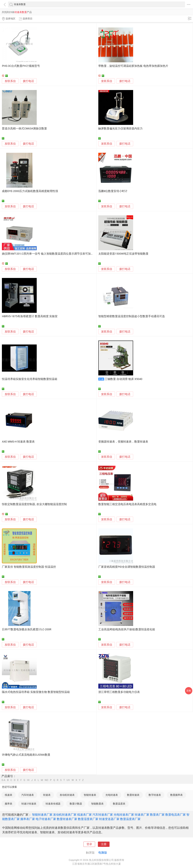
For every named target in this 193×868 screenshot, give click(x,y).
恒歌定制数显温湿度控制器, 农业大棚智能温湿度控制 (34, 504)
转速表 (47, 795)
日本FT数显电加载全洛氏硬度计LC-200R (27, 629)
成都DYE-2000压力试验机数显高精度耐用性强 (30, 191)
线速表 (9, 795)
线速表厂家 (84, 815)
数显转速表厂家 (67, 819)
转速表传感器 (53, 804)
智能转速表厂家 (42, 815)
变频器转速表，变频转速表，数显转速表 (123, 442)
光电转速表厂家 (124, 815)
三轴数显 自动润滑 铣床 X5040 (124, 379)
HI (28, 780)
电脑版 (103, 853)
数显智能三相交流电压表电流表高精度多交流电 (127, 504)
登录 (89, 844)
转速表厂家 (142, 815)
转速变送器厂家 (109, 819)
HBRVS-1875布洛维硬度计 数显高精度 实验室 (30, 316)
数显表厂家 (157, 815)
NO (46, 780)
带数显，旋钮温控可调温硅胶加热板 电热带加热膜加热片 (133, 66)
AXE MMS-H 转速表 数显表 (18, 442)
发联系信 (10, 81)
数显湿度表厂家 (88, 819)
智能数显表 (97, 804)
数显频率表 (176, 795)
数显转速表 (133, 795)
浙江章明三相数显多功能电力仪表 (119, 692)
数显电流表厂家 (176, 815)
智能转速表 (90, 795)
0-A (3, 780)
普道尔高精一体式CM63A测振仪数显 (24, 129)
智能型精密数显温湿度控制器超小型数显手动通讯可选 (132, 316)
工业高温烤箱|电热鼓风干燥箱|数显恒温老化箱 (127, 629)
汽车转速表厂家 (103, 815)
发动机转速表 (67, 795)
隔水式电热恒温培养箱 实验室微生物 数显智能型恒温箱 (36, 692)
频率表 (9, 804)
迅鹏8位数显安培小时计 (113, 191)
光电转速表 (112, 795)
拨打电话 (28, 81)
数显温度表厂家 (130, 819)
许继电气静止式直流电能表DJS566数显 (26, 755)
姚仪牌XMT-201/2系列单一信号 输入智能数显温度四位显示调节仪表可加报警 (49, 254)
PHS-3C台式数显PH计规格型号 (21, 66)
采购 (189, 691)
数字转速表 (155, 795)
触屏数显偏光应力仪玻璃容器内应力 (120, 129)
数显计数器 (76, 804)
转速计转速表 (29, 804)
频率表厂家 (28, 819)
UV (68, 780)
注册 (104, 844)
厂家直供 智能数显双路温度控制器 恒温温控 (29, 567)
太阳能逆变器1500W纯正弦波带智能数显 (123, 254)
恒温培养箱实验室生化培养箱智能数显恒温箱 (30, 379)
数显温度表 (119, 804)
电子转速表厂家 (46, 819)
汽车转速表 (28, 795)
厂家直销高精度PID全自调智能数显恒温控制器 (127, 567)
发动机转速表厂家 (65, 815)
